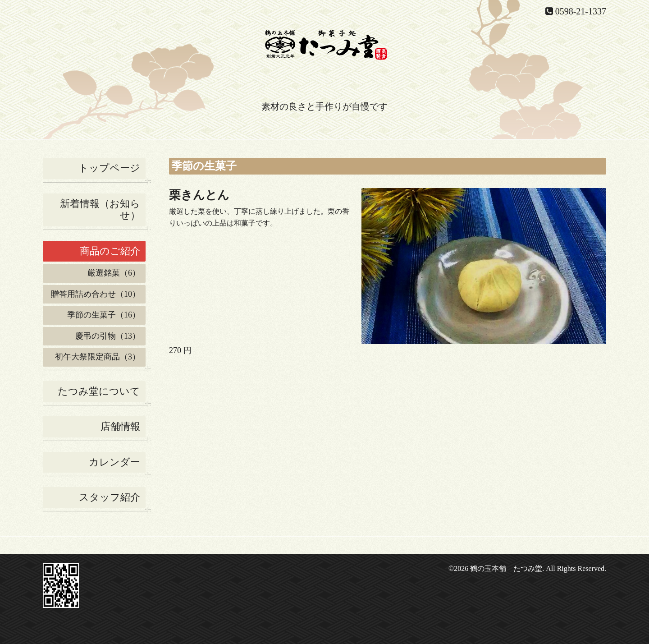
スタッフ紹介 (110, 497)
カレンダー (114, 462)
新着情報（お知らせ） (100, 209)
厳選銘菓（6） (114, 273)
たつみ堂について (99, 391)
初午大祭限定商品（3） (98, 357)
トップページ (109, 168)
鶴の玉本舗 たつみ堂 (506, 568)
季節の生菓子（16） (104, 315)
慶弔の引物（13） (108, 336)
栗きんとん (199, 195)
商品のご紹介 (110, 251)
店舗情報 (120, 426)
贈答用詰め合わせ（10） (96, 294)
